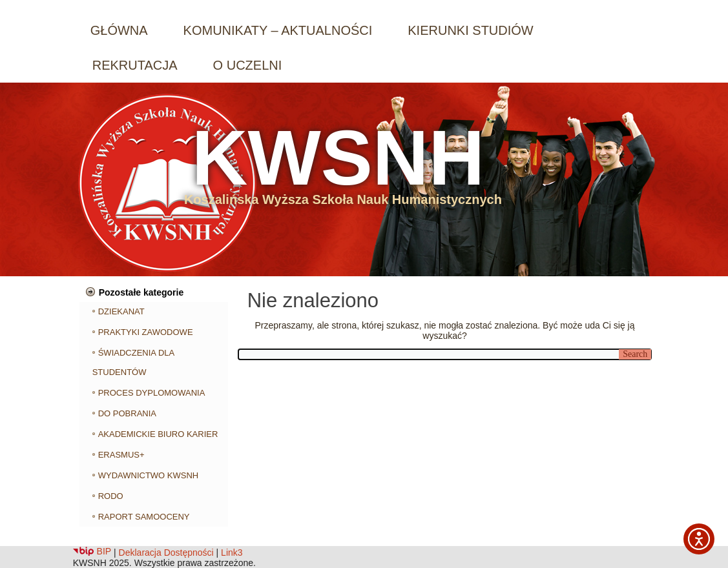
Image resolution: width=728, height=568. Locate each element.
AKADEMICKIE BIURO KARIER (158, 434)
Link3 (232, 553)
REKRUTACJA (135, 65)
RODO (111, 496)
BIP (92, 551)
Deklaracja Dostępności (166, 553)
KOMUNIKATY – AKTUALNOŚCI (278, 30)
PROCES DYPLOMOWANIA (152, 393)
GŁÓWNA (119, 30)
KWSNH (338, 157)
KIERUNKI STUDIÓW (470, 30)
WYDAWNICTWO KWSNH (149, 475)
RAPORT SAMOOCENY (144, 517)
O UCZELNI (248, 65)
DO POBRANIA (127, 413)
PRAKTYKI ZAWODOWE (146, 332)
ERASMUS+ (121, 455)
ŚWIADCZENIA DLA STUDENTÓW (133, 362)
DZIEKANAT (121, 311)
